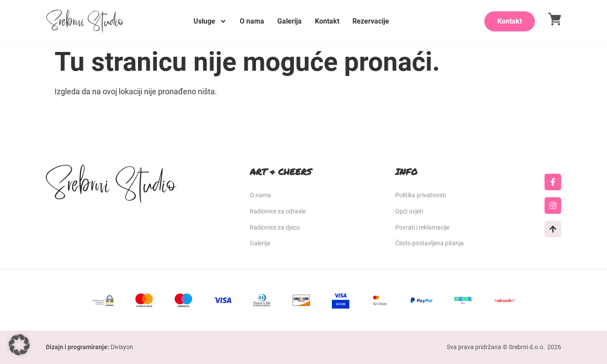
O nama (252, 21)
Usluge (210, 21)
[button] (19, 345)
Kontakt (327, 21)
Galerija (290, 21)
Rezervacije (371, 21)
